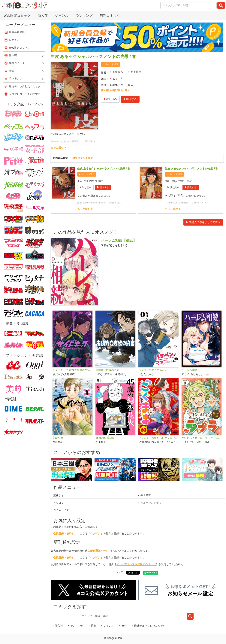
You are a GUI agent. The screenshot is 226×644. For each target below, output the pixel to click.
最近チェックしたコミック (150, 626)
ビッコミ (118, 79)
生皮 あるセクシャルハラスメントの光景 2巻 (191, 169)
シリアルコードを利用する (25, 94)
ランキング (84, 15)
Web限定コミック (17, 15)
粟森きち (118, 72)
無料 (124, 626)
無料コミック (110, 15)
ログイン (95, 534)
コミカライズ (61, 510)
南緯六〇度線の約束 (107, 370)
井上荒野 (136, 72)
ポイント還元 (112, 64)
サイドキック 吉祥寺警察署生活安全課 (72, 370)
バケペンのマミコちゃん (153, 370)
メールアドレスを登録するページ (136, 564)
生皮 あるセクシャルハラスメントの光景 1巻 (104, 169)
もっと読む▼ (59, 148)
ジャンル (62, 15)
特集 (93, 626)
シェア (119, 572)
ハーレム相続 (189, 370)
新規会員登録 (17, 32)
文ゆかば (58, 438)
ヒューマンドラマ (151, 503)
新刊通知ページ (99, 551)
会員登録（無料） (64, 534)
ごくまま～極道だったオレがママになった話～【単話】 (158, 438)
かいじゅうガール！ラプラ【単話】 (202, 438)
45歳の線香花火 (105, 438)
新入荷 (43, 15)
